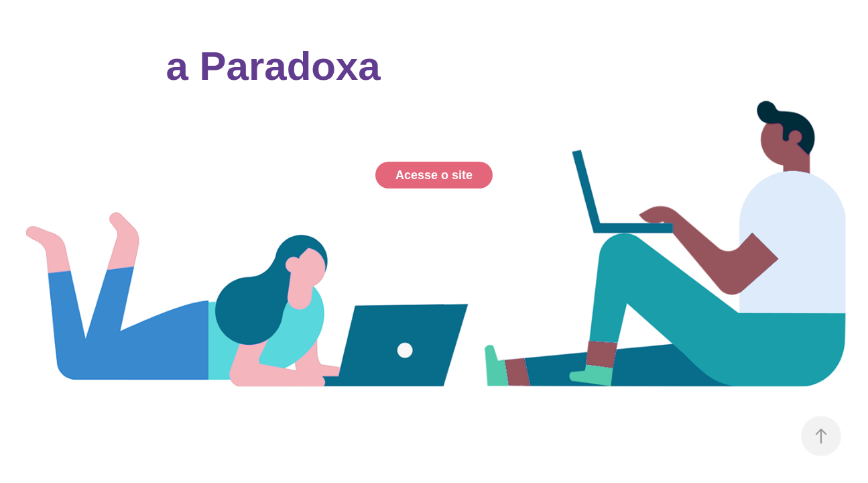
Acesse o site (434, 175)
